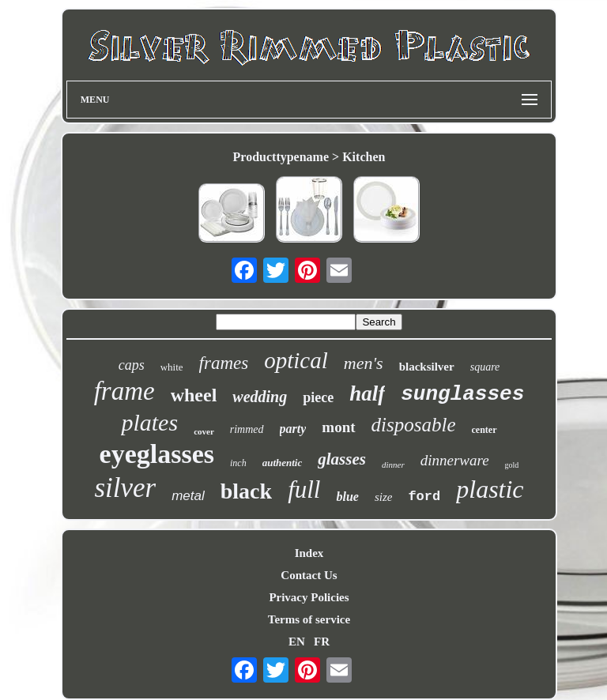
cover (204, 431)
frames (224, 363)
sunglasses (462, 394)
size (384, 497)
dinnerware (455, 460)
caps (132, 365)
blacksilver (427, 367)
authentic (283, 463)
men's (364, 363)
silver (125, 488)
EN (297, 642)
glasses (342, 459)
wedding (260, 397)
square (485, 367)
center (484, 430)
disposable (414, 425)
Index (309, 553)
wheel (194, 395)
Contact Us (309, 575)
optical (296, 360)
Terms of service (309, 619)
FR (322, 642)
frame (124, 391)
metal (188, 496)
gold (512, 465)
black (246, 491)
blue (347, 497)
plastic (490, 489)
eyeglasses (157, 454)
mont (338, 427)
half (367, 393)
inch (238, 463)
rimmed (247, 429)
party (293, 429)
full (304, 489)
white (172, 367)
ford (424, 497)
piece (318, 397)
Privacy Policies (309, 597)
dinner (393, 465)
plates (149, 422)
